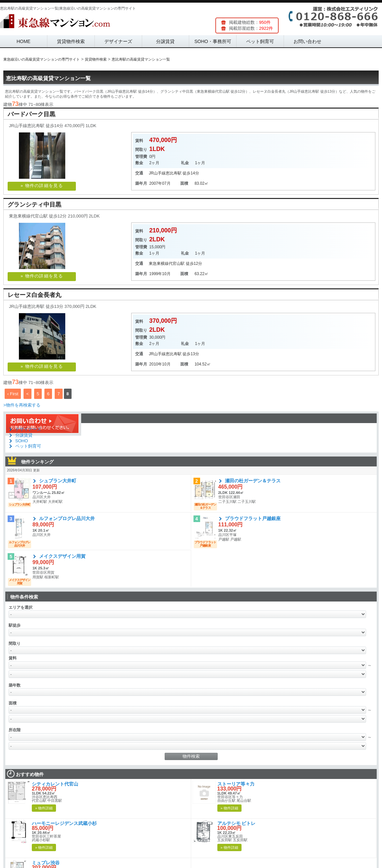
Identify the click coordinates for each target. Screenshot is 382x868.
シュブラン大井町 (58, 481)
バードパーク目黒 (31, 114)
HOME (24, 41)
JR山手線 (157, 173)
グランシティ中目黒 (34, 205)
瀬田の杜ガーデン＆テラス (253, 481)
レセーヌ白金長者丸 (34, 295)
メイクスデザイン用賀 (62, 556)
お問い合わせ (307, 41)
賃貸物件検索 (71, 41)
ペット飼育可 (260, 41)
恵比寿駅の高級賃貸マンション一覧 (48, 78)
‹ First (13, 394)
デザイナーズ (118, 41)
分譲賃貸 (165, 41)
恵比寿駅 (174, 173)
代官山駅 (177, 264)
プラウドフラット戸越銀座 (253, 518)
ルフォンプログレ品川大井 (67, 518)
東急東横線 (159, 264)
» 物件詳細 (44, 808)
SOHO (22, 441)
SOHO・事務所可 (213, 41)
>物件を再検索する (22, 405)
